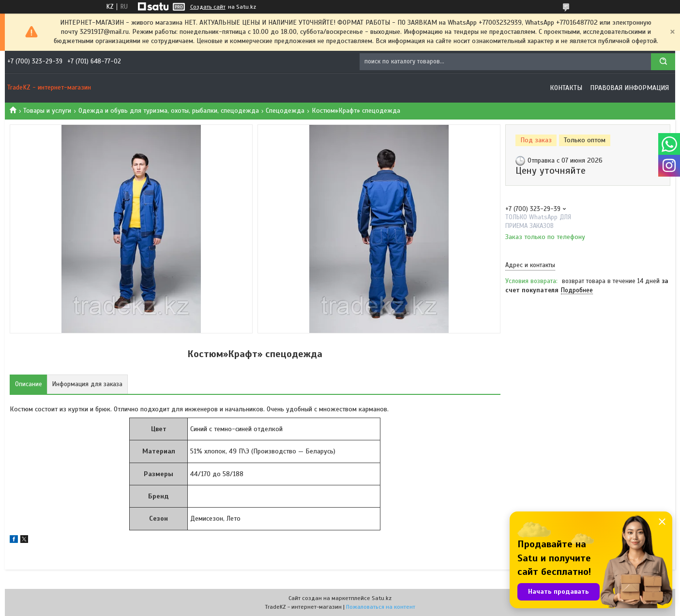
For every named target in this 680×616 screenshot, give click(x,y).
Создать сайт (208, 7)
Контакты (566, 88)
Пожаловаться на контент (381, 607)
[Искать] (663, 62)
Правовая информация (629, 88)
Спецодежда (285, 111)
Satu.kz (382, 598)
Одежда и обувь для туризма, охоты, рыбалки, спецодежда (169, 111)
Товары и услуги (47, 111)
